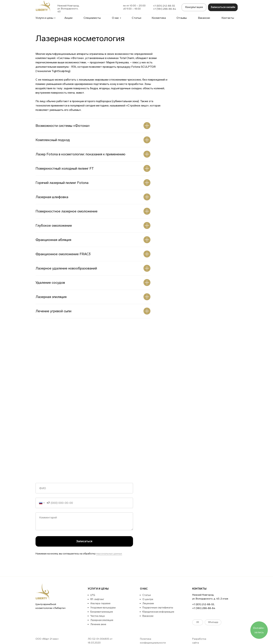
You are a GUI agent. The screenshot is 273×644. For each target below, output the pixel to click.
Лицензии (148, 603)
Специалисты (92, 18)
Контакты (228, 18)
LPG (93, 595)
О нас (115, 18)
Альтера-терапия (100, 603)
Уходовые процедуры (103, 608)
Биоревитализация (102, 612)
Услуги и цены (44, 18)
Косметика (159, 18)
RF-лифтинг (97, 599)
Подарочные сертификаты (158, 608)
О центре (148, 599)
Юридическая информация (158, 612)
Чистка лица (97, 616)
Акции (68, 18)
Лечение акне (98, 624)
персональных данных (109, 554)
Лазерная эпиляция (102, 620)
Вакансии (204, 18)
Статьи (136, 18)
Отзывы (182, 18)
